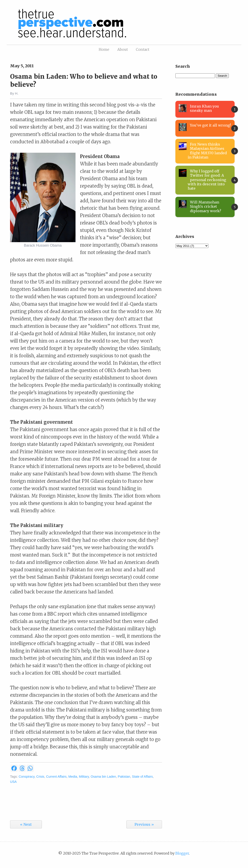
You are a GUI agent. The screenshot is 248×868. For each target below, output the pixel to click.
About (123, 49)
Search (222, 76)
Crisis (40, 777)
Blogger (182, 853)
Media (73, 777)
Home (104, 49)
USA (13, 782)
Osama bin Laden (103, 777)
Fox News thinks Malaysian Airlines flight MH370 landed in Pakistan (207, 151)
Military (84, 777)
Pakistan (124, 777)
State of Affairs (142, 777)
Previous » (144, 824)
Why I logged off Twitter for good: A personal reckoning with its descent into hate (207, 180)
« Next (26, 824)
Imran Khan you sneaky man (204, 108)
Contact (143, 49)
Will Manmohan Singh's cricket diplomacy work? (206, 206)
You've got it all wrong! (210, 125)
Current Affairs (56, 777)
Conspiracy (26, 777)
